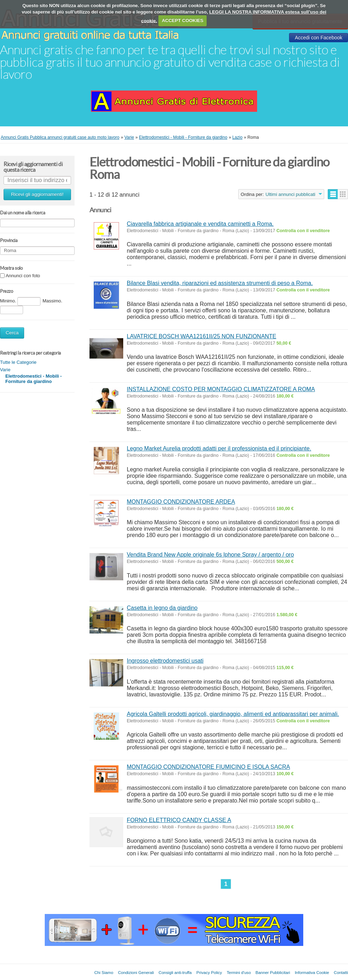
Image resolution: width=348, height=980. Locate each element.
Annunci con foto (23, 276)
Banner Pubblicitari (273, 972)
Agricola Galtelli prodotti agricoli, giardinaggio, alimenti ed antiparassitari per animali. (233, 714)
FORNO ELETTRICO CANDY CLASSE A (179, 820)
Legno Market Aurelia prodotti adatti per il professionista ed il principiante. (219, 448)
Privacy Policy (209, 972)
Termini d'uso (239, 972)
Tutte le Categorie (18, 362)
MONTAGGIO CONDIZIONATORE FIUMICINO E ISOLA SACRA (208, 767)
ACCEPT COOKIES (183, 20)
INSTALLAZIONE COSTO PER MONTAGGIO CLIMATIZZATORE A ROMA (221, 389)
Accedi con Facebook (319, 38)
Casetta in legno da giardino (162, 608)
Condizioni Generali (136, 972)
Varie (5, 370)
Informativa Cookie (312, 972)
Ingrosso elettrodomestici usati (165, 661)
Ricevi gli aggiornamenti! (37, 194)
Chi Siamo (104, 972)
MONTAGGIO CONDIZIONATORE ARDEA (181, 502)
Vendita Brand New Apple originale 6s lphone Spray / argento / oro (210, 555)
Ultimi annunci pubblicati (290, 194)
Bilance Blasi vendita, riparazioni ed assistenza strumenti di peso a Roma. (220, 283)
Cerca (12, 333)
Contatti (341, 972)
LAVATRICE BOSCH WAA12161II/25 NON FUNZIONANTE (202, 336)
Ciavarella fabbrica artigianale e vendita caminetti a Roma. (200, 224)
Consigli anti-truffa (175, 972)
